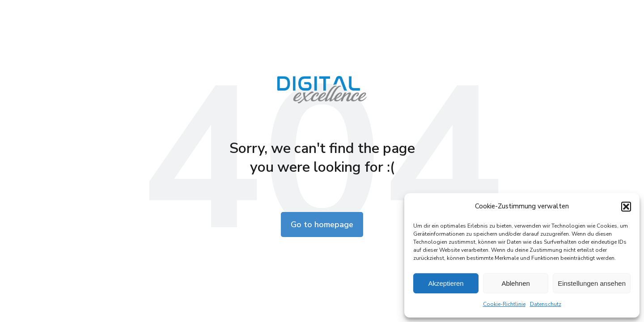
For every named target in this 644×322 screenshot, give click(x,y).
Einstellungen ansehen (592, 283)
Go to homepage (322, 225)
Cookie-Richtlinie (504, 304)
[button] (626, 207)
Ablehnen (515, 283)
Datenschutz (546, 304)
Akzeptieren (446, 283)
